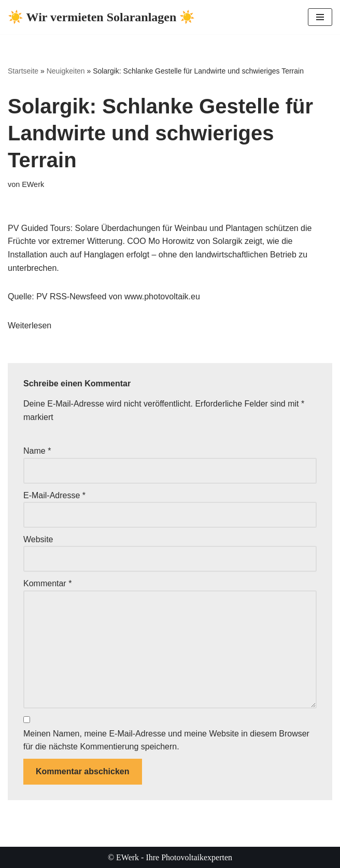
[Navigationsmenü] (320, 17)
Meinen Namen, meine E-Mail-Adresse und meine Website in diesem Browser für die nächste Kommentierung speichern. (166, 740)
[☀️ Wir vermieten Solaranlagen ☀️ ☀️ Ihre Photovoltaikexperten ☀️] (101, 17)
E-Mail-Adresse (54, 495)
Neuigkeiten (66, 71)
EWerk (33, 184)
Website (38, 539)
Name (37, 451)
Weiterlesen (30, 325)
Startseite (23, 71)
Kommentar (47, 583)
